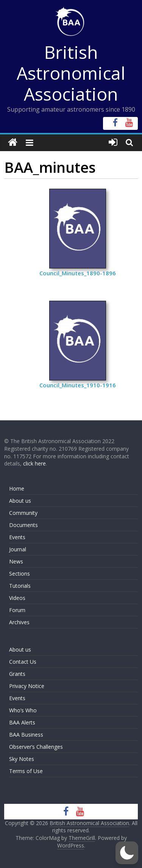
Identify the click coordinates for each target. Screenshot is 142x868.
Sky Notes (22, 759)
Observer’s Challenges (36, 747)
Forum (17, 610)
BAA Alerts (22, 722)
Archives (19, 622)
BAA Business (26, 735)
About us (20, 501)
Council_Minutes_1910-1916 (78, 385)
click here (34, 463)
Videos (17, 598)
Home (17, 488)
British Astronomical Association (71, 73)
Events (17, 537)
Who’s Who (23, 710)
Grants (17, 674)
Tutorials (20, 586)
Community (23, 513)
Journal (18, 549)
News (16, 561)
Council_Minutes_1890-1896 (78, 273)
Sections (20, 574)
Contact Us (23, 662)
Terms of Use (26, 771)
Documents (23, 525)
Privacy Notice (27, 686)
